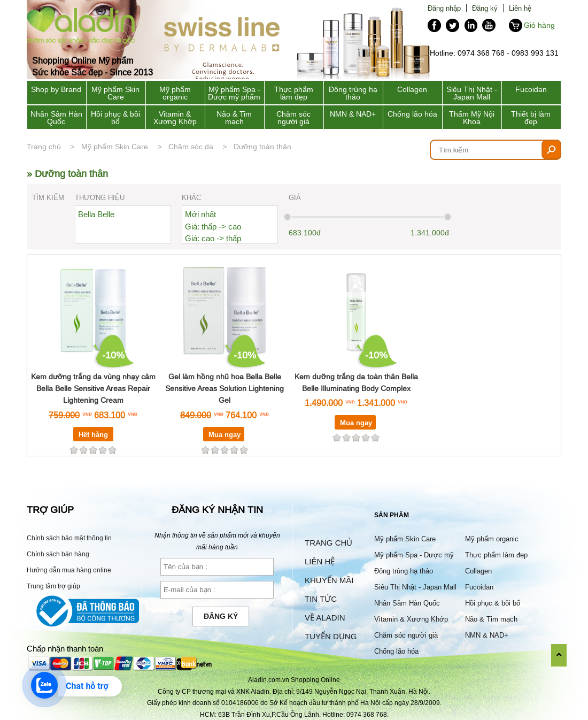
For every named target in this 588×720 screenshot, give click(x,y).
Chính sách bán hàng (58, 554)
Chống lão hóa (412, 114)
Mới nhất (200, 214)
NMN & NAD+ (353, 114)
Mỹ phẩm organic (175, 93)
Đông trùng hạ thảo (353, 93)
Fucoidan (531, 89)
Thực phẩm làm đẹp (294, 93)
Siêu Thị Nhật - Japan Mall (472, 93)
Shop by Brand (56, 89)
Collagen (412, 89)
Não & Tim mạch (234, 118)
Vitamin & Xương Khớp (175, 118)
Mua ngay (225, 434)
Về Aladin (325, 618)
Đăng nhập (444, 8)
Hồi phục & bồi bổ (115, 118)
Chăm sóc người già (293, 118)
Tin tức (321, 599)
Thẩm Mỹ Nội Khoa (472, 118)
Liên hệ (520, 8)
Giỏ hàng (539, 25)
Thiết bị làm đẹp (531, 118)
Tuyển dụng (331, 636)
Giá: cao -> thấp (213, 238)
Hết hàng (93, 434)
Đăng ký (485, 8)
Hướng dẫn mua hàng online (69, 570)
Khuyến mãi (329, 580)
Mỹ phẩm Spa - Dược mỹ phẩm (234, 93)
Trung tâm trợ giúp (53, 586)
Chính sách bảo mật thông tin (69, 538)
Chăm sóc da (191, 147)
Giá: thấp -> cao (213, 227)
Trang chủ (44, 147)
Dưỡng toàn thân (262, 147)
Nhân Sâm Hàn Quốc (56, 118)
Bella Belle (96, 214)
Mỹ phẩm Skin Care (115, 93)
